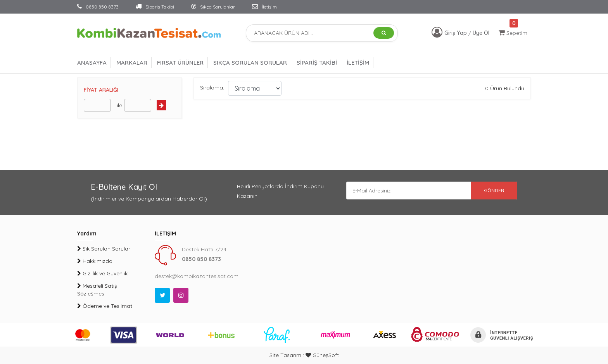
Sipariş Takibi (155, 7)
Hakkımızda (95, 261)
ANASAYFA (92, 63)
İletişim (264, 7)
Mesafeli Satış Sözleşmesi (97, 290)
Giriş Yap (456, 33)
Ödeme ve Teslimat (105, 306)
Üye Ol (481, 33)
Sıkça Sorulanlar (213, 7)
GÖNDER (490, 191)
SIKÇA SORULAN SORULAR (250, 63)
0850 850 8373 (98, 7)
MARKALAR (132, 63)
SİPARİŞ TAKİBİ (317, 63)
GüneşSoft (322, 355)
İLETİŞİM (358, 63)
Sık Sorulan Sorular (104, 249)
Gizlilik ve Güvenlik (102, 273)
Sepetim (513, 33)
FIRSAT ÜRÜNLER (180, 63)
